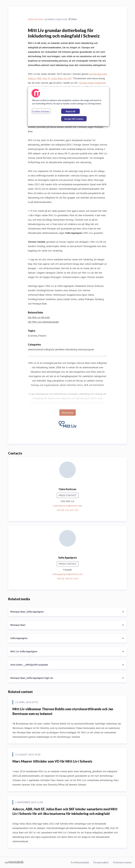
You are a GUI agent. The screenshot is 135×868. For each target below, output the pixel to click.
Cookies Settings (41, 111)
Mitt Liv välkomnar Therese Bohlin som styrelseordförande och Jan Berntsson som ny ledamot (63, 711)
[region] (68, 106)
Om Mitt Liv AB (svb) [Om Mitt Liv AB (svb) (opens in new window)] (39, 317)
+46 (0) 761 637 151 (67, 510)
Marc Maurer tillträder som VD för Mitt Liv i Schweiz (52, 761)
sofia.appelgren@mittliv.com (68, 574)
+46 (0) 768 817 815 (67, 579)
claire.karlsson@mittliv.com (67, 506)
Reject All (70, 111)
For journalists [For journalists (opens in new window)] (101, 862)
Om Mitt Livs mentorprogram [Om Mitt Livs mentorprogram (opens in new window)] (43, 322)
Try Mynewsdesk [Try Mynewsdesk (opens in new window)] (80, 862)
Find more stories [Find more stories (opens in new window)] (122, 862)
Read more (68, 413)
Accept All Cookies (74, 119)
